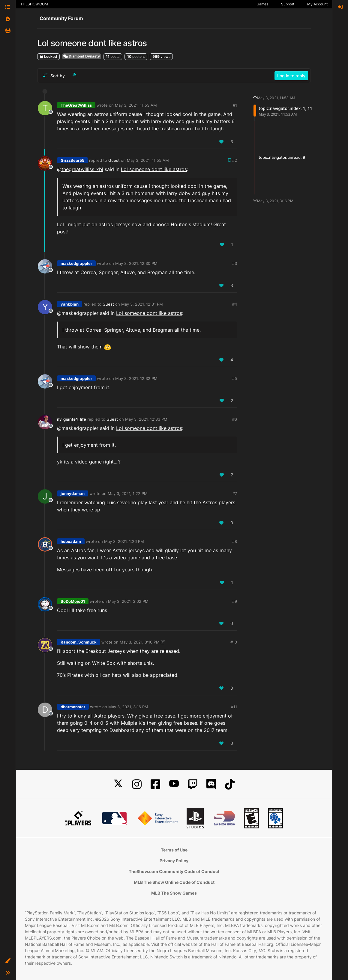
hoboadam (71, 541)
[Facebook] (155, 784)
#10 (234, 642)
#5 (235, 378)
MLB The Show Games (174, 893)
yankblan (70, 304)
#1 (235, 105)
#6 (235, 419)
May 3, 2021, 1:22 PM (128, 493)
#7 (235, 493)
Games (262, 4)
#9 (235, 601)
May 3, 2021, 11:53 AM (136, 105)
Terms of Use (174, 850)
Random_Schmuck (79, 642)
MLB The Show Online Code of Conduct (174, 882)
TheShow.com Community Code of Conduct (174, 871)
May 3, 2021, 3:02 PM (128, 601)
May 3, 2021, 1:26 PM (124, 541)
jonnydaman (73, 493)
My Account (317, 4)
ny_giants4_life (72, 419)
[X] (118, 784)
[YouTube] (174, 784)
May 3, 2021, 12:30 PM (136, 263)
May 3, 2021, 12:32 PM (136, 378)
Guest (114, 160)
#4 (235, 304)
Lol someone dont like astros (154, 169)
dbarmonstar (73, 707)
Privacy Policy (174, 861)
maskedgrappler (76, 263)
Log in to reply (291, 76)
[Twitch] (193, 784)
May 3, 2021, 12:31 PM (142, 304)
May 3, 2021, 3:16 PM (128, 707)
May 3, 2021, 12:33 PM (146, 419)
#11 (234, 707)
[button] (8, 961)
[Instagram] (137, 784)
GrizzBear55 (72, 160)
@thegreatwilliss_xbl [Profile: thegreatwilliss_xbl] (80, 169)
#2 (235, 160)
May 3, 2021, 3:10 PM (140, 642)
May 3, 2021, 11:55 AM (148, 160)
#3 (235, 263)
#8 (235, 541)
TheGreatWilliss (76, 105)
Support (288, 4)
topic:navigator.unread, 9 (282, 157)
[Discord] (211, 784)
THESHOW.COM (34, 4)
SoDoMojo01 (73, 601)
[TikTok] (230, 784)
